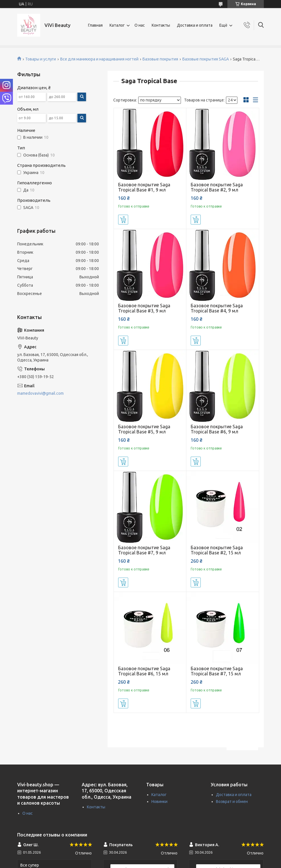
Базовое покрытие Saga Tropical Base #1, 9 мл (144, 187)
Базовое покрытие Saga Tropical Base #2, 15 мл (217, 550)
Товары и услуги (41, 59)
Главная (95, 25)
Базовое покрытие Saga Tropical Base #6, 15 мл (144, 671)
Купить (123, 220)
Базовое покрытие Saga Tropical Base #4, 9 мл (217, 308)
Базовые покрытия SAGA (206, 59)
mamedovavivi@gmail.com (40, 393)
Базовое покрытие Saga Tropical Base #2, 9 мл (217, 187)
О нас (140, 25)
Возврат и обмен (232, 801)
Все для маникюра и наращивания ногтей (99, 59)
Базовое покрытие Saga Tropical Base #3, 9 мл (144, 308)
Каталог (117, 25)
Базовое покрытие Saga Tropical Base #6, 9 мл (217, 429)
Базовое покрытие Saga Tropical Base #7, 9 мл (144, 550)
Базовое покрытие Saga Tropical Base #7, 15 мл (217, 671)
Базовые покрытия (160, 59)
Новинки (159, 801)
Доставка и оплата (195, 25)
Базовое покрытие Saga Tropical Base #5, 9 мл (144, 429)
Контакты (161, 25)
